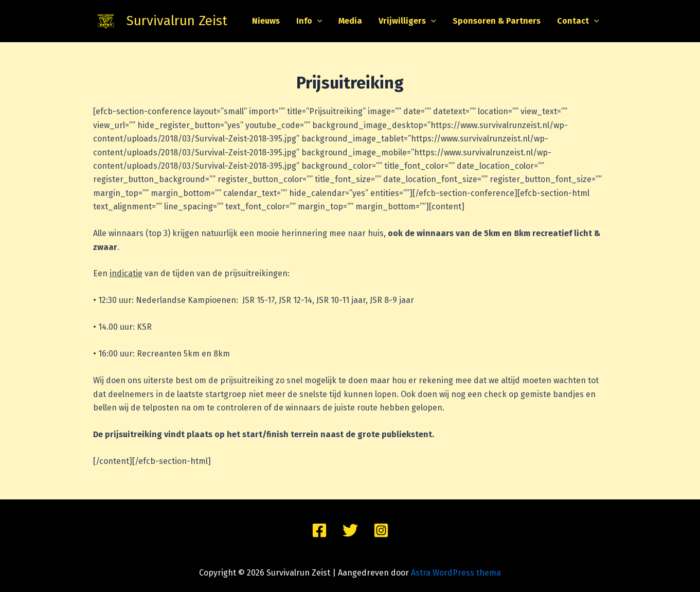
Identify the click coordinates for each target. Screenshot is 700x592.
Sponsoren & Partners (497, 21)
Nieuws (266, 21)
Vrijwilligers (407, 21)
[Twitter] (350, 530)
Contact (578, 21)
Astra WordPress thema (456, 573)
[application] (317, 21)
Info (309, 21)
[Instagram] (381, 530)
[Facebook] (319, 530)
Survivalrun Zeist (177, 21)
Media (350, 21)
